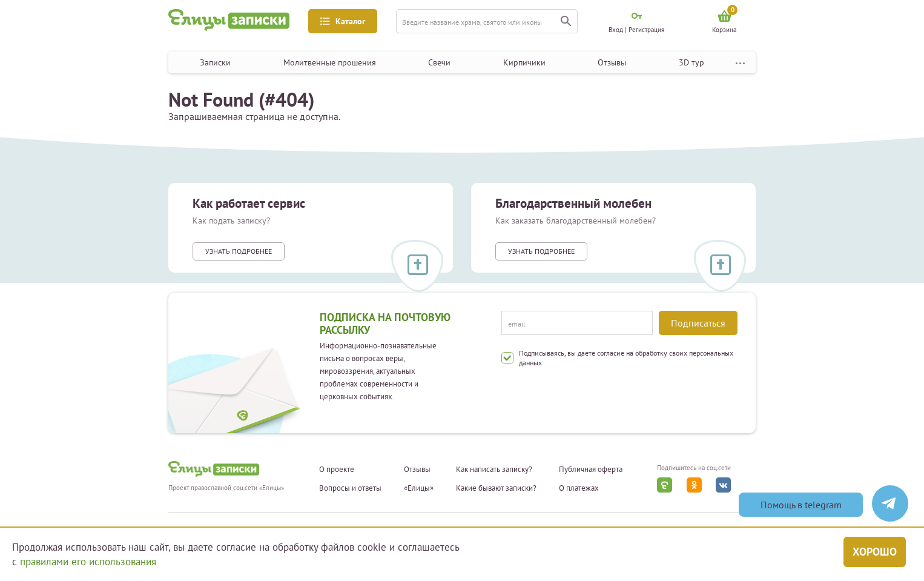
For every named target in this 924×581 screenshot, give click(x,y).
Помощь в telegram (801, 505)
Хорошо (875, 552)
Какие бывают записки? (496, 488)
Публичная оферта (591, 470)
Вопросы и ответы (350, 488)
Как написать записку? (494, 470)
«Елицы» (419, 488)
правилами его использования (88, 562)
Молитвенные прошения (330, 62)
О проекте (337, 470)
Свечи (439, 62)
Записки (215, 62)
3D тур (691, 62)
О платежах (579, 488)
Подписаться (698, 323)
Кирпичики (524, 62)
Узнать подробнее (239, 251)
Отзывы (612, 62)
